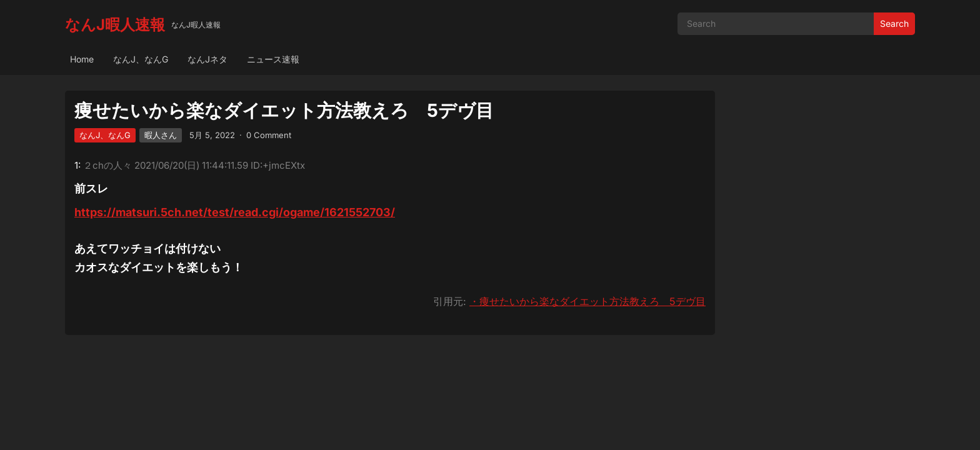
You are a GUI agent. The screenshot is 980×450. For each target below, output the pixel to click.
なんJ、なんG (141, 59)
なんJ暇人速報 (115, 25)
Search (894, 23)
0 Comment (269, 135)
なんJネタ (207, 59)
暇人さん (161, 135)
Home (82, 59)
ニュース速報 (273, 59)
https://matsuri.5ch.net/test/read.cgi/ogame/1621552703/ (235, 212)
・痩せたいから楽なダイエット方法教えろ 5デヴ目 (587, 301)
